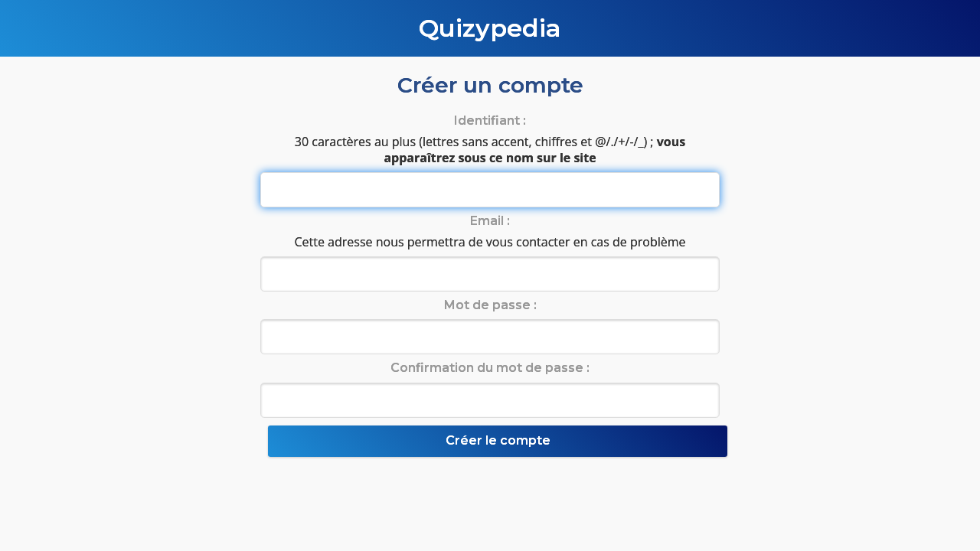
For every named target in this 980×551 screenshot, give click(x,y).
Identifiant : (490, 121)
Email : (490, 221)
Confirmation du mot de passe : (490, 368)
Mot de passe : (490, 305)
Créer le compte (498, 440)
